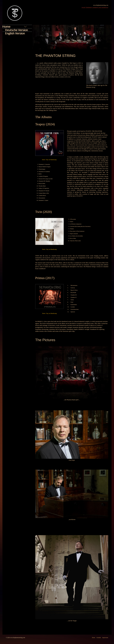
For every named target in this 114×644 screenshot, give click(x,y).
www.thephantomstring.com (101, 5)
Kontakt (99, 638)
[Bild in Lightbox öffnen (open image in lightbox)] (97, 73)
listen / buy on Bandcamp (49, 160)
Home (94, 638)
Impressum (105, 638)
